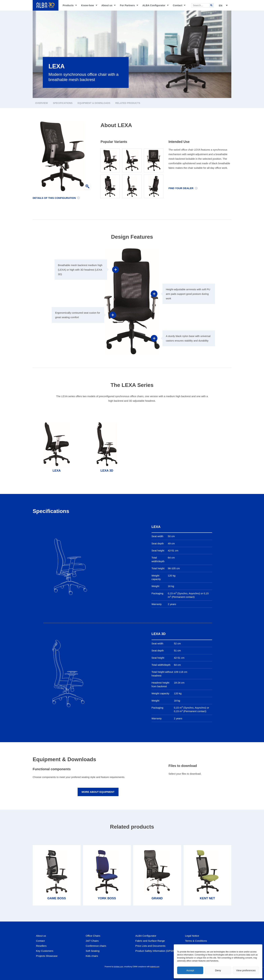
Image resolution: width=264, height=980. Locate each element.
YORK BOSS (107, 898)
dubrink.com (155, 967)
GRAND (157, 898)
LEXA (57, 471)
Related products (128, 103)
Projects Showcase (47, 956)
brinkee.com (119, 967)
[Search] (211, 5)
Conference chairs (96, 946)
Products (70, 5)
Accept (190, 970)
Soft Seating (93, 951)
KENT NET (207, 898)
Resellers (41, 946)
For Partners (129, 5)
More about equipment (98, 792)
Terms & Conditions (196, 941)
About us (108, 5)
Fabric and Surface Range (150, 941)
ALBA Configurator (155, 5)
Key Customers (45, 951)
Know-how (89, 5)
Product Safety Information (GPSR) (155, 951)
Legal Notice (192, 936)
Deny (218, 970)
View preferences (246, 970)
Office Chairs (93, 936)
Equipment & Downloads (94, 103)
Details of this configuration (54, 198)
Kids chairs (92, 956)
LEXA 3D (107, 471)
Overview (42, 103)
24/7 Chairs (92, 941)
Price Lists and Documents (150, 946)
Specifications (63, 103)
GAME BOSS (57, 898)
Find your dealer (181, 188)
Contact (179, 5)
